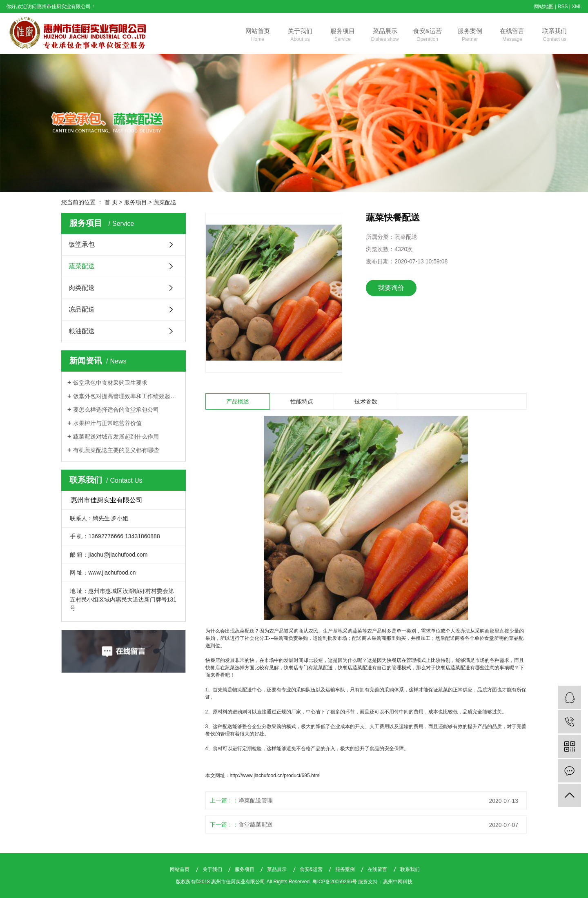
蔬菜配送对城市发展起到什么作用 (116, 437)
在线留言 (512, 36)
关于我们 (300, 36)
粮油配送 (82, 331)
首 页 (111, 202)
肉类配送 (82, 288)
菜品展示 (385, 36)
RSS (563, 7)
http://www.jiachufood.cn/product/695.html (275, 775)
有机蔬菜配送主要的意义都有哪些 (116, 450)
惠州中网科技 (398, 882)
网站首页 (258, 36)
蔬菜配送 (165, 202)
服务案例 (470, 36)
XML (577, 7)
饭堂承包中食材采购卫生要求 (110, 383)
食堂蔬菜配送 (256, 824)
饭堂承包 (82, 244)
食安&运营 (428, 36)
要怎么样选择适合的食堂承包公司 (116, 410)
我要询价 (391, 288)
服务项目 (343, 36)
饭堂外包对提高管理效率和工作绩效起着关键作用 (126, 396)
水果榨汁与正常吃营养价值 (107, 423)
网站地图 (544, 7)
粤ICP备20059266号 (335, 882)
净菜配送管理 (256, 800)
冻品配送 (82, 309)
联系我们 (555, 36)
